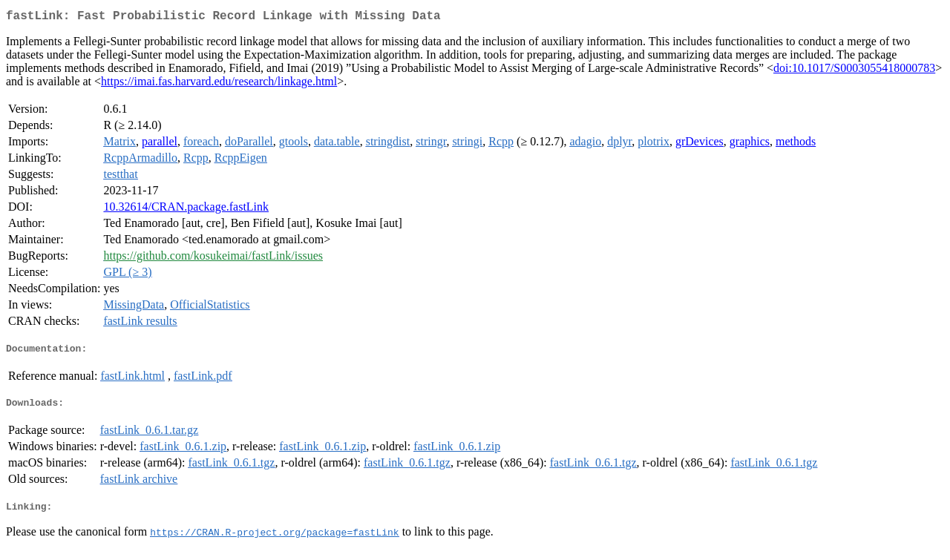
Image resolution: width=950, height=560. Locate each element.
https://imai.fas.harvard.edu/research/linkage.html (219, 84)
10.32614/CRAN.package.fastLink (186, 210)
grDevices (700, 144)
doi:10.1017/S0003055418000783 (854, 71)
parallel (160, 144)
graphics (750, 144)
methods (796, 144)
